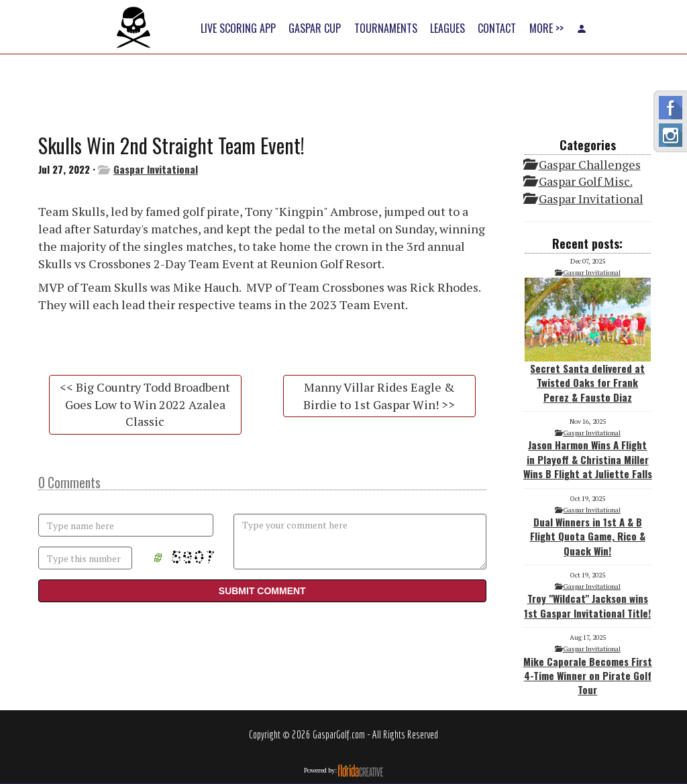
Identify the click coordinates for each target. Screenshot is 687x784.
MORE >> (546, 28)
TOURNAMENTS (386, 28)
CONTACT (497, 28)
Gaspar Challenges (590, 164)
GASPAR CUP (315, 28)
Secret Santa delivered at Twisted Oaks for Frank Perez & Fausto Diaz (588, 341)
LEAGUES (447, 28)
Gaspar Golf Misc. (586, 181)
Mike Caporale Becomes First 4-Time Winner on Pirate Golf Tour (588, 676)
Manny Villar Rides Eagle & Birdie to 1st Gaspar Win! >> (379, 396)
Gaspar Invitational (156, 169)
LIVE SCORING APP (238, 28)
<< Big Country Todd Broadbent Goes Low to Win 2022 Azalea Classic (145, 404)
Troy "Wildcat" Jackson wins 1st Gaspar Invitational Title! (587, 605)
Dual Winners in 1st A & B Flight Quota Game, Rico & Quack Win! (588, 536)
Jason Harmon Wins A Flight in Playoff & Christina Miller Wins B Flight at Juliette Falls (588, 459)
